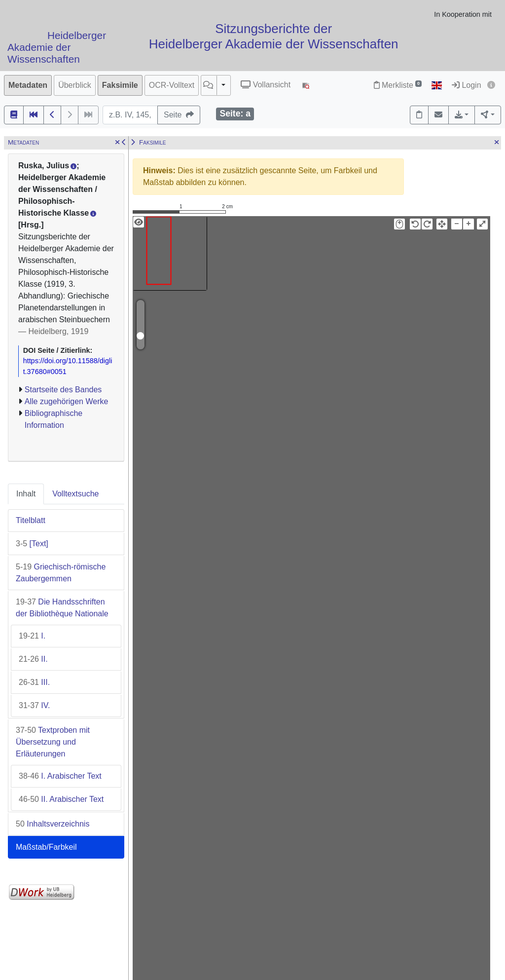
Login (467, 85)
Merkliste (398, 85)
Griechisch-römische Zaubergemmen (61, 573)
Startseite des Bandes (63, 390)
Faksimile (120, 85)
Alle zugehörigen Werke (67, 401)
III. (34, 682)
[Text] (32, 544)
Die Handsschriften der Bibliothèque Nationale (62, 608)
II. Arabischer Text (61, 799)
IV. (34, 705)
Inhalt (26, 494)
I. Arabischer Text (60, 776)
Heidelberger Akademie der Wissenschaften (57, 48)
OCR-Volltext (172, 85)
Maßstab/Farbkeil (46, 847)
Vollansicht (266, 85)
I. (32, 636)
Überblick (75, 85)
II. (33, 659)
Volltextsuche (75, 494)
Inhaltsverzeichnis (53, 824)
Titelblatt (31, 520)
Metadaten (28, 85)
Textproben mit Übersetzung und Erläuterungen (53, 742)
